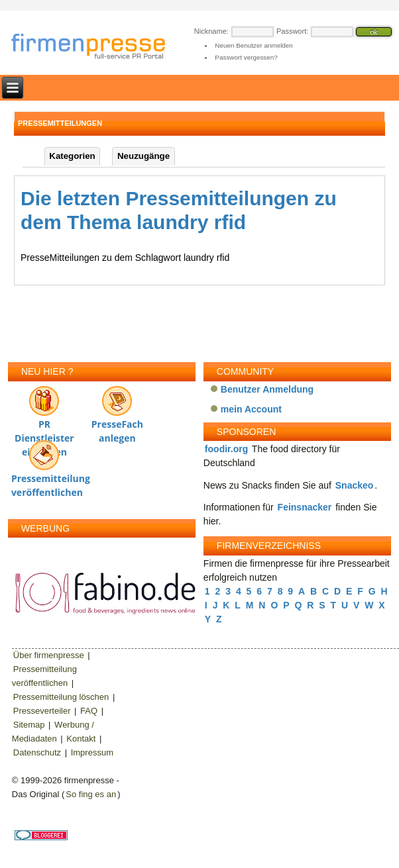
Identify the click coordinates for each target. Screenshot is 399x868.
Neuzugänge (143, 156)
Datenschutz (37, 752)
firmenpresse (97, 47)
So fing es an (91, 794)
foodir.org (226, 449)
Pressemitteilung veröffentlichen (44, 466)
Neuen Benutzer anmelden (254, 45)
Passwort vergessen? (246, 57)
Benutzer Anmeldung (267, 389)
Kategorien (72, 156)
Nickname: (211, 31)
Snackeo (355, 485)
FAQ (89, 711)
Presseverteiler (42, 711)
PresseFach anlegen (117, 411)
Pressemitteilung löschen (61, 697)
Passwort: (292, 31)
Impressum (92, 752)
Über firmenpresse (49, 655)
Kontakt (81, 739)
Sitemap (29, 725)
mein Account (251, 409)
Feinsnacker (305, 507)
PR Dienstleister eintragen (44, 411)
